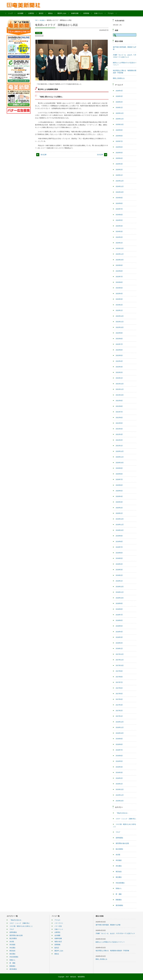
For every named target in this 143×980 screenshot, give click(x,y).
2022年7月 (119, 344)
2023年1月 (119, 310)
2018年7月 (119, 615)
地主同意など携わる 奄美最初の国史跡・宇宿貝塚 (112, 951)
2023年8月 (119, 271)
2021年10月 (120, 395)
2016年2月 (119, 778)
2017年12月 (120, 654)
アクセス (111, 13)
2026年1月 (119, 108)
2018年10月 (120, 598)
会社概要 (21, 13)
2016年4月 (119, 767)
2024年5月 (119, 220)
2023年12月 (120, 248)
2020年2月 (119, 508)
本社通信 (42, 20)
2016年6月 (119, 756)
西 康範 (119, 894)
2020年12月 (120, 451)
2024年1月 (119, 243)
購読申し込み (63, 13)
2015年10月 (120, 801)
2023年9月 (119, 265)
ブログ (118, 832)
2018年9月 (119, 603)
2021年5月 (119, 423)
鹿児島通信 (119, 905)
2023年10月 (120, 260)
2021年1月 (119, 446)
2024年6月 (119, 215)
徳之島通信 (119, 849)
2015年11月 (120, 795)
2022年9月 (119, 333)
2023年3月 (119, 299)
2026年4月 (119, 91)
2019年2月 (119, 575)
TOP (36, 20)
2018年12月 (120, 587)
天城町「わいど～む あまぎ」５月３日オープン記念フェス (115, 933)
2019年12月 (120, 519)
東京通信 (119, 877)
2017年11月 (120, 660)
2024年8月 (119, 203)
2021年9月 (119, 401)
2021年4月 (119, 429)
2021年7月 (119, 412)
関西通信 (119, 900)
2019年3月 (119, 570)
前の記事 (44, 155)
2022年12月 (120, 316)
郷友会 (51, 13)
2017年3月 (119, 705)
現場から (119, 888)
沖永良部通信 (120, 883)
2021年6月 (119, 418)
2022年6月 (119, 350)
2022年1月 (119, 378)
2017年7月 (119, 682)
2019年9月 (119, 536)
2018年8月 (119, 609)
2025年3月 (119, 164)
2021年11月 (120, 389)
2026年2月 (119, 102)
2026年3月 (119, 96)
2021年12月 (120, 384)
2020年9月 (119, 468)
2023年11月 (120, 254)
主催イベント (99, 13)
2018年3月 (119, 637)
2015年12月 (120, 789)
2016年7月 (119, 750)
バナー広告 (58, 926)
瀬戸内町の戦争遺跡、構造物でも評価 (108, 925)
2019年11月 (120, 525)
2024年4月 (119, 226)
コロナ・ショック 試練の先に (126, 819)
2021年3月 (119, 434)
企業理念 (32, 13)
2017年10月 (120, 665)
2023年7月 (119, 277)
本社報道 (119, 860)
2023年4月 (119, 294)
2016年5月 (119, 761)
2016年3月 (119, 772)
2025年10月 (120, 124)
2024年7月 (119, 209)
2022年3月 (119, 367)
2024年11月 (120, 186)
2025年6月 (119, 147)
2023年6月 (119, 282)
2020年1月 (119, 513)
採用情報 (87, 13)
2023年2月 (119, 305)
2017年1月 (119, 716)
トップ (11, 13)
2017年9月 (119, 671)
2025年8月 (119, 136)
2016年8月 (119, 744)
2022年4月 (119, 361)
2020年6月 (119, 485)
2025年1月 (119, 175)
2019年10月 (120, 530)
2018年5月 (119, 626)
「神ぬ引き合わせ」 (122, 813)
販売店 (42, 13)
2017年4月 (119, 699)
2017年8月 (119, 677)
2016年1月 (119, 784)
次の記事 (100, 155)
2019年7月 (119, 547)
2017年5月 (119, 694)
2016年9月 (119, 739)
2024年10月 (120, 192)
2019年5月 (119, 558)
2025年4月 (119, 158)
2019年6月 (119, 553)
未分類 (118, 855)
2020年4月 (119, 496)
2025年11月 (120, 119)
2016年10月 (120, 733)
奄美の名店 (58, 942)
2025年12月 (120, 113)
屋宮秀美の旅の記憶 (122, 843)
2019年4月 (119, 564)
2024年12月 (120, 181)
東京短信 (119, 872)
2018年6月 (119, 620)
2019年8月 (119, 541)
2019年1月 (119, 581)
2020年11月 (120, 457)
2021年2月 (119, 440)
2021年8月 (119, 406)
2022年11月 (120, 322)
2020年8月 (119, 474)
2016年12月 (120, 722)
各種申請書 (76, 13)
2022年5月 (119, 355)
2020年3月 (119, 502)
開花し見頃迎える (119, 78)
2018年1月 (119, 649)
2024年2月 (119, 237)
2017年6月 (119, 688)
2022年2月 (119, 372)
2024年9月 (119, 198)
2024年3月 (119, 231)
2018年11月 (120, 592)
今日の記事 (39, 36)
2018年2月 (119, 643)
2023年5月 (119, 288)
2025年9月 (119, 130)
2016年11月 (120, 727)
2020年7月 (119, 479)
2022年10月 (120, 327)
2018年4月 (119, 632)
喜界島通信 (119, 838)
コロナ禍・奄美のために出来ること (21, 926)
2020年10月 (120, 463)
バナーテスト (59, 923)
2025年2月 (119, 170)
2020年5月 (119, 491)
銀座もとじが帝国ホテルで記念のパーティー (110, 942)
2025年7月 (119, 141)
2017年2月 (119, 711)
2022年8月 (119, 339)
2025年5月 (119, 153)
